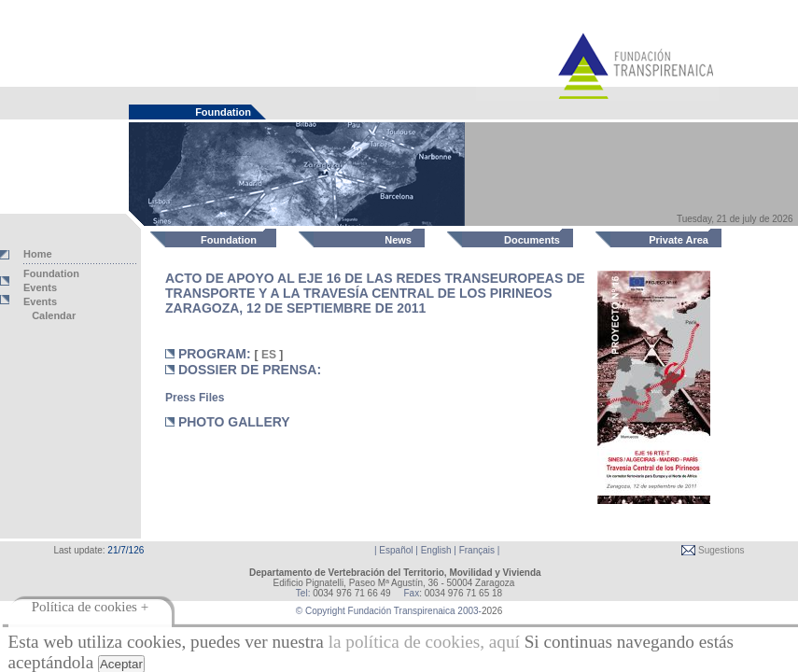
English (436, 550)
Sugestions (720, 550)
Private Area (679, 240)
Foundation (229, 240)
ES (269, 355)
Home (38, 254)
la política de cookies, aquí (424, 642)
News (398, 240)
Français (477, 550)
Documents (532, 240)
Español (396, 550)
